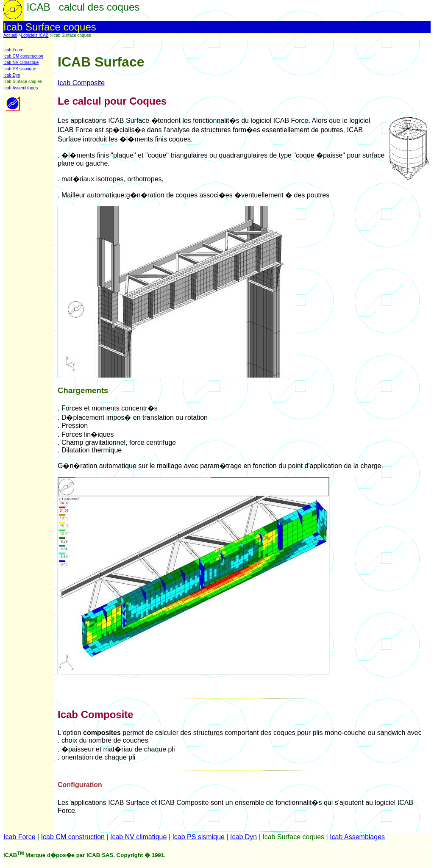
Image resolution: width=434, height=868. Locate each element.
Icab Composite (81, 83)
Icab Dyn (12, 75)
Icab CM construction (23, 56)
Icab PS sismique (20, 69)
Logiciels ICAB (35, 35)
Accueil (10, 35)
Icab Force (13, 50)
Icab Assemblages (21, 88)
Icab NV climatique (21, 62)
